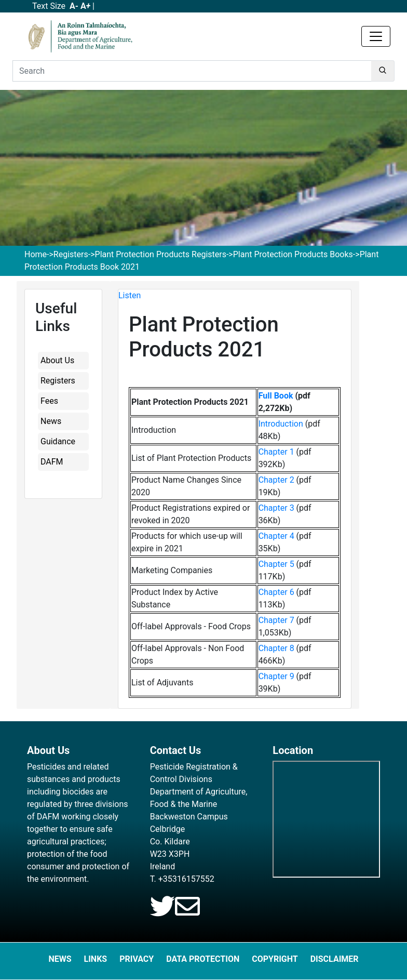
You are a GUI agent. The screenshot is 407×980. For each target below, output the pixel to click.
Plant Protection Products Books (293, 254)
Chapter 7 (276, 620)
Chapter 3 (276, 508)
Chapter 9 (276, 676)
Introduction (281, 424)
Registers (71, 254)
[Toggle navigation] (376, 36)
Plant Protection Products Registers (161, 254)
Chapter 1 (276, 452)
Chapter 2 (276, 480)
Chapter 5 (276, 564)
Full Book (276, 396)
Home (36, 254)
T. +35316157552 (182, 879)
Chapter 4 (276, 536)
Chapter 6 (276, 592)
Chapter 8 (276, 648)
